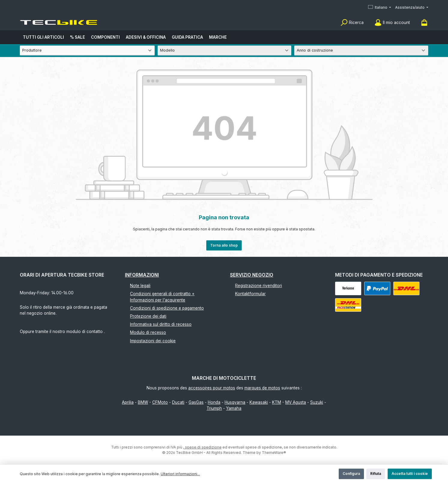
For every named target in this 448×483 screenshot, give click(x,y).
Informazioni (142, 275)
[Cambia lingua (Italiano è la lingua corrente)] (380, 8)
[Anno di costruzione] (361, 51)
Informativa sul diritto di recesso (161, 324)
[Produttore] (87, 51)
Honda (214, 402)
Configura (351, 474)
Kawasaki (259, 402)
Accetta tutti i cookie (410, 474)
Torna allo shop (224, 245)
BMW (143, 402)
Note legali (140, 286)
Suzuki (317, 402)
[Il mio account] (392, 23)
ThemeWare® (274, 453)
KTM (277, 402)
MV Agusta (296, 402)
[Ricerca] (352, 23)
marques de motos (262, 388)
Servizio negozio (252, 275)
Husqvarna (235, 402)
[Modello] (225, 51)
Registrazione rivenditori (259, 286)
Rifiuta (376, 474)
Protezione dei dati (148, 316)
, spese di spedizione (202, 447)
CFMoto (160, 402)
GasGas (196, 402)
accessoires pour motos (212, 388)
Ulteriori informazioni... (180, 474)
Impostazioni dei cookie (153, 341)
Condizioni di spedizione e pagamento (167, 308)
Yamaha (234, 408)
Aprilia (128, 402)
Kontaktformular (250, 294)
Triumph (214, 408)
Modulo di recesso (148, 332)
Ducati (178, 402)
